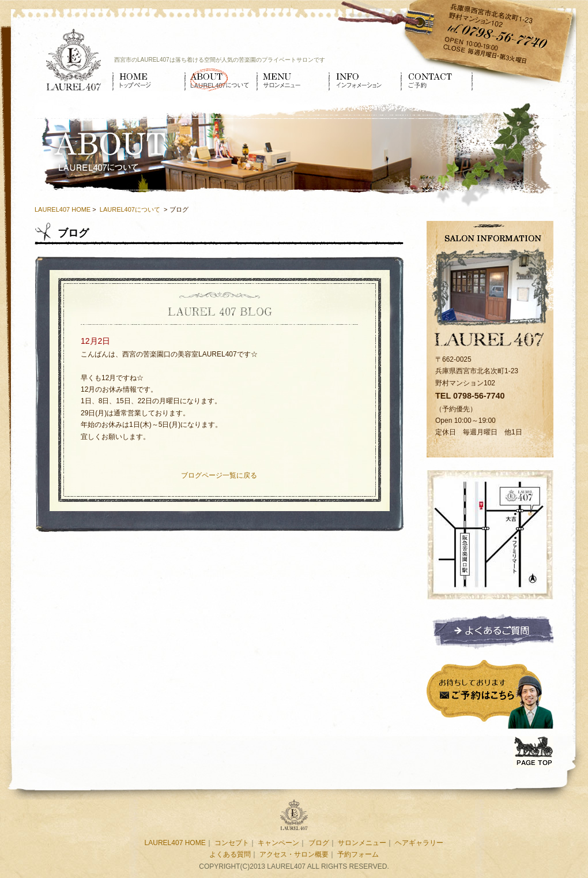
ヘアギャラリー (419, 843)
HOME (148, 80)
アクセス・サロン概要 (294, 854)
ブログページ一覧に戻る (219, 475)
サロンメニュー (293, 80)
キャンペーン (278, 843)
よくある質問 (230, 854)
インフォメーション (365, 80)
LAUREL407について (220, 80)
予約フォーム (358, 854)
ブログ (319, 843)
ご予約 (437, 80)
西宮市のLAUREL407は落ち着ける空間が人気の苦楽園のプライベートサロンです (220, 60)
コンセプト (232, 843)
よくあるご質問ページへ (490, 631)
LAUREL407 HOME (63, 209)
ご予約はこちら (490, 693)
